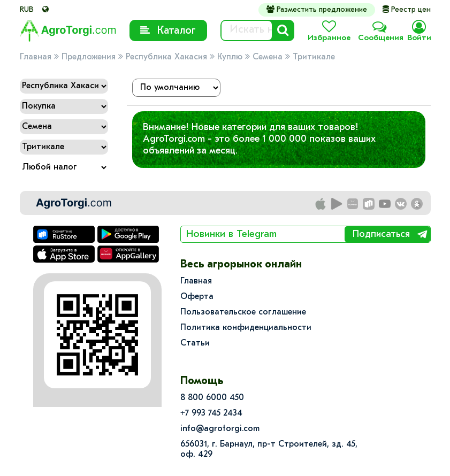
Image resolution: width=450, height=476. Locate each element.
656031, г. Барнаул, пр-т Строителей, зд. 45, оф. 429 (269, 450)
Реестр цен (407, 10)
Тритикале (314, 57)
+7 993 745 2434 (211, 413)
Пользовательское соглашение (243, 312)
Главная (36, 57)
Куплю (230, 57)
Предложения (89, 57)
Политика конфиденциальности (246, 328)
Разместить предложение (317, 10)
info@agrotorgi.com (220, 429)
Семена (268, 57)
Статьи (195, 343)
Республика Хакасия (166, 57)
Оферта (197, 297)
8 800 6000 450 (212, 398)
